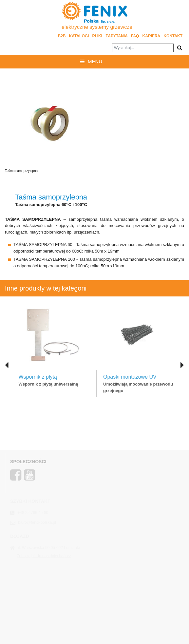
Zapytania (117, 36)
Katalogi (79, 36)
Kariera (151, 36)
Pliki (97, 36)
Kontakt (173, 36)
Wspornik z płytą (38, 377)
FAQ (135, 36)
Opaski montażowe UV (130, 377)
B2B (62, 36)
